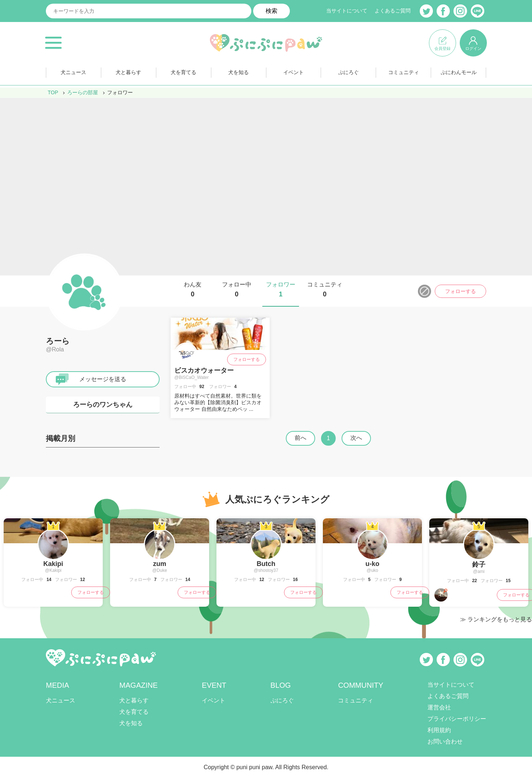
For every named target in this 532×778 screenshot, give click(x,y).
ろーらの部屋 (83, 92)
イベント (294, 73)
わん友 (193, 290)
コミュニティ (404, 73)
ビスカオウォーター (204, 370)
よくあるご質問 (393, 11)
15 (508, 581)
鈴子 (479, 565)
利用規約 (439, 730)
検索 (272, 11)
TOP (53, 92)
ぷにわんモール (459, 73)
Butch (266, 564)
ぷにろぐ (349, 73)
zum (160, 564)
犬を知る (238, 73)
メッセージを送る (103, 379)
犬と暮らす (128, 73)
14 (48, 580)
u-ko (372, 564)
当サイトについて (347, 11)
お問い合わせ (445, 742)
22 (474, 581)
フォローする (460, 291)
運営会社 (439, 707)
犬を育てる (183, 73)
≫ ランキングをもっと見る (496, 619)
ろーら (58, 341)
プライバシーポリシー (457, 719)
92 (201, 387)
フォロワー (281, 290)
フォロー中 (237, 290)
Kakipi (53, 564)
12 (82, 580)
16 (295, 580)
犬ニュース (73, 73)
